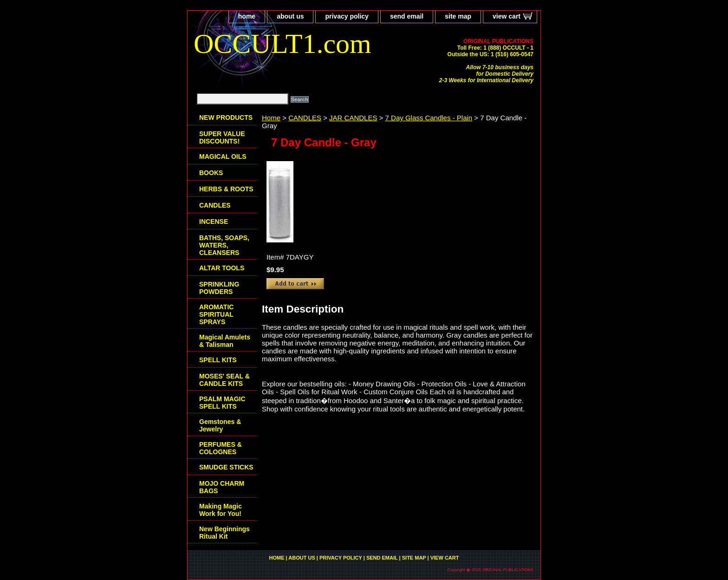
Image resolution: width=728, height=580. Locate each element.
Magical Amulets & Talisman (225, 341)
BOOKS (211, 173)
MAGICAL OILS (223, 156)
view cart (507, 16)
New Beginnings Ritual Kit (224, 533)
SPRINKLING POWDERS (219, 288)
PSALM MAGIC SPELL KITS (222, 403)
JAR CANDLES (353, 118)
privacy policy (347, 16)
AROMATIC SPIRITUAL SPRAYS (216, 314)
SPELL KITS (218, 360)
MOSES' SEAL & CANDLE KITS (224, 380)
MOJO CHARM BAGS (222, 487)
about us (290, 16)
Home (271, 118)
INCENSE (214, 222)
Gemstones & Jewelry (220, 425)
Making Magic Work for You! (221, 510)
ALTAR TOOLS (222, 268)
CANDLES (305, 118)
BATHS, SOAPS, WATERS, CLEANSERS (224, 245)
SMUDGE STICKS (226, 467)
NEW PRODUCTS (226, 117)
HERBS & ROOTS (226, 189)
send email (407, 16)
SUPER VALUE (222, 137)
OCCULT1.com (283, 44)
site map (458, 16)
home (247, 16)
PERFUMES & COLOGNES (221, 448)
